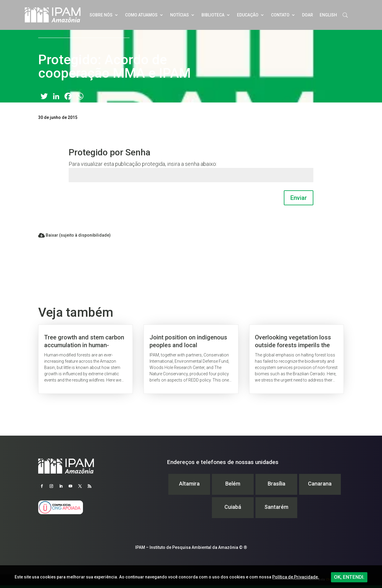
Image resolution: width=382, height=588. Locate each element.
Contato (280, 15)
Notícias (180, 15)
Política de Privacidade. (296, 577)
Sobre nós (101, 15)
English (328, 15)
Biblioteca (213, 15)
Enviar (299, 198)
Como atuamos (141, 15)
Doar (308, 15)
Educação (248, 15)
